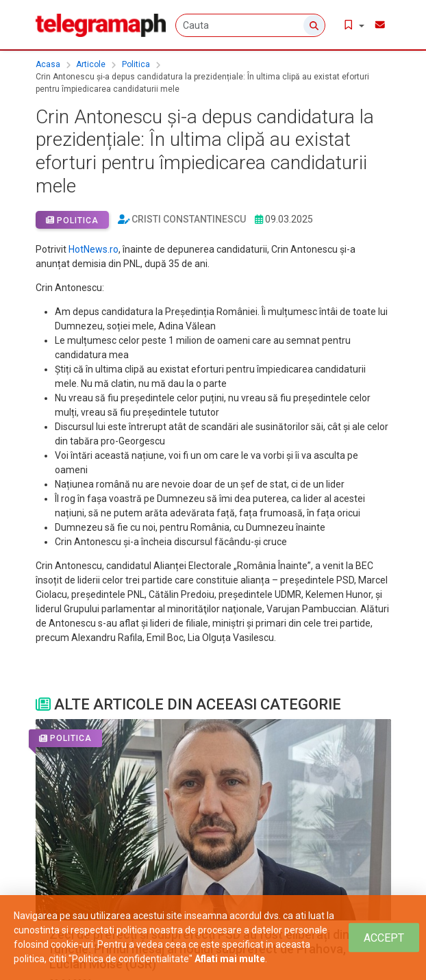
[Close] (384, 938)
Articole (91, 64)
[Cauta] (256, 25)
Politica (136, 64)
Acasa (48, 64)
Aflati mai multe (230, 959)
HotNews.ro (93, 249)
